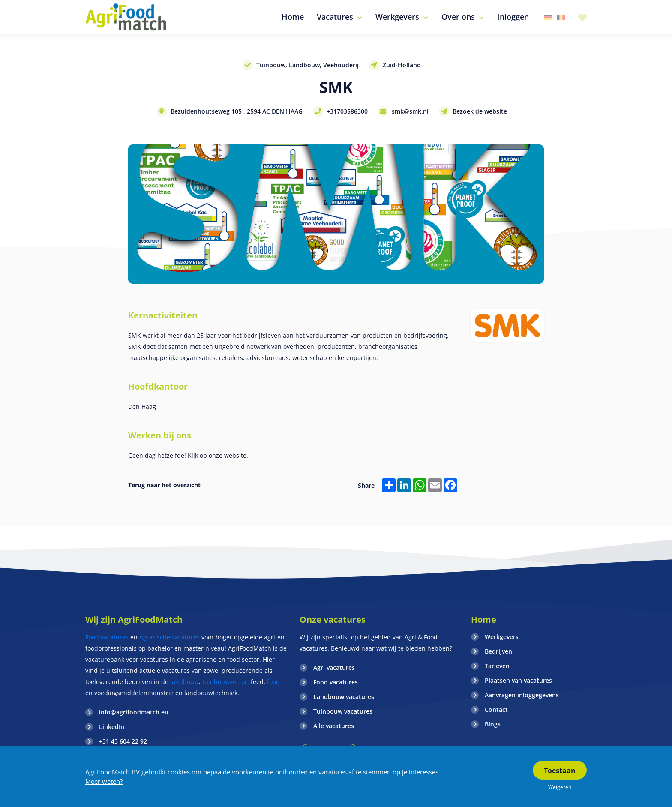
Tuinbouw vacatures (343, 711)
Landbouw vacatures (344, 697)
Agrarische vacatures (170, 637)
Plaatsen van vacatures (518, 680)
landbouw (184, 682)
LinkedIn (112, 727)
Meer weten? (104, 781)
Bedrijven (498, 651)
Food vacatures (107, 637)
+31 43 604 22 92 (123, 741)
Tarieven (497, 666)
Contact (496, 709)
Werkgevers (502, 637)
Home (484, 619)
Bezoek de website (480, 111)
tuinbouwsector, (226, 682)
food (273, 682)
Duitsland (548, 17)
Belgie (561, 17)
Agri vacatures (334, 667)
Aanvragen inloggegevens (522, 695)
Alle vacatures (334, 726)
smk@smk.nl (410, 111)
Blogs (493, 724)
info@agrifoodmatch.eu (134, 712)
